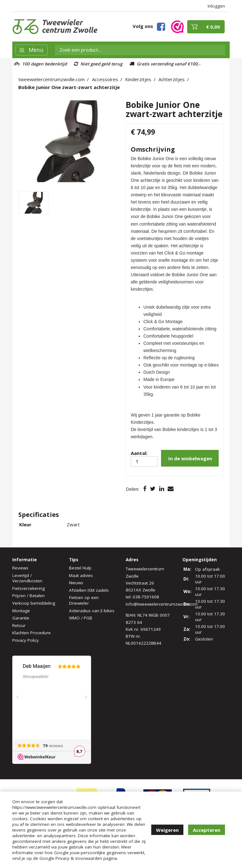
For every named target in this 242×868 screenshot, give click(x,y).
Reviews (20, 568)
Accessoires (105, 79)
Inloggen (216, 6)
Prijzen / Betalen (29, 596)
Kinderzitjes (138, 79)
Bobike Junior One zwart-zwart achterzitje (69, 87)
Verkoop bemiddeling (34, 603)
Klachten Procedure (32, 633)
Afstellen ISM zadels (89, 590)
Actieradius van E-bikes (92, 611)
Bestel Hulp (80, 568)
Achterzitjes (172, 79)
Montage (21, 611)
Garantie (21, 618)
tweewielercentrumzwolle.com (52, 79)
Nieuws (76, 583)
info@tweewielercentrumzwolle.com (162, 604)
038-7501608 (146, 597)
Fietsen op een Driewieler (84, 600)
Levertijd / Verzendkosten (27, 578)
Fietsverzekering (29, 588)
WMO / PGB (81, 618)
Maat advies (81, 575)
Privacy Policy (26, 640)
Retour (19, 625)
